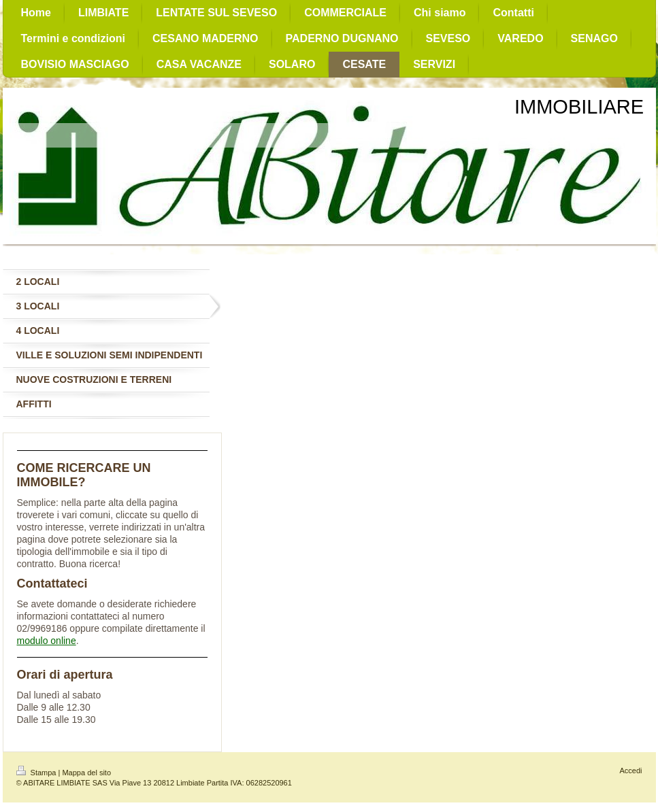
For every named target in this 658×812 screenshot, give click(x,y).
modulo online (47, 641)
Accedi (630, 771)
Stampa (37, 773)
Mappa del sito (86, 773)
